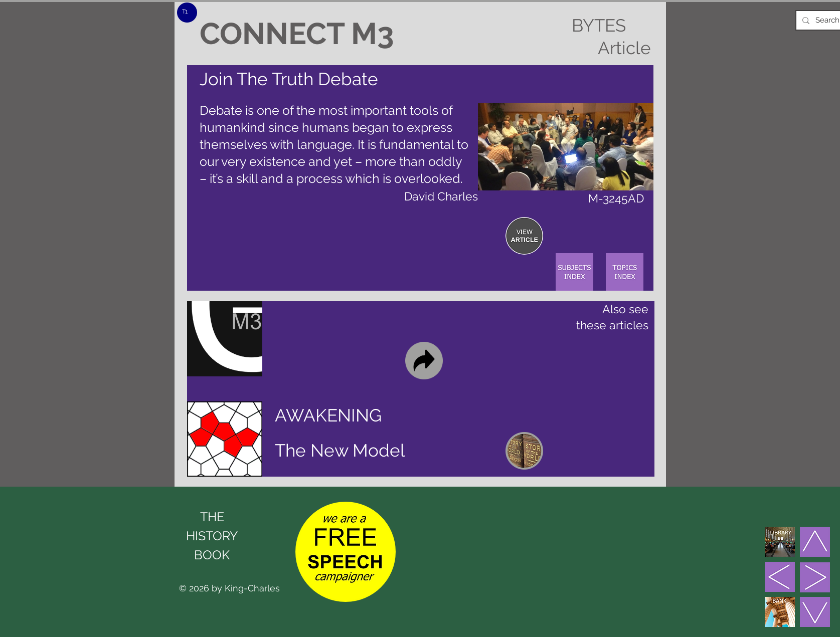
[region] (524, 236)
